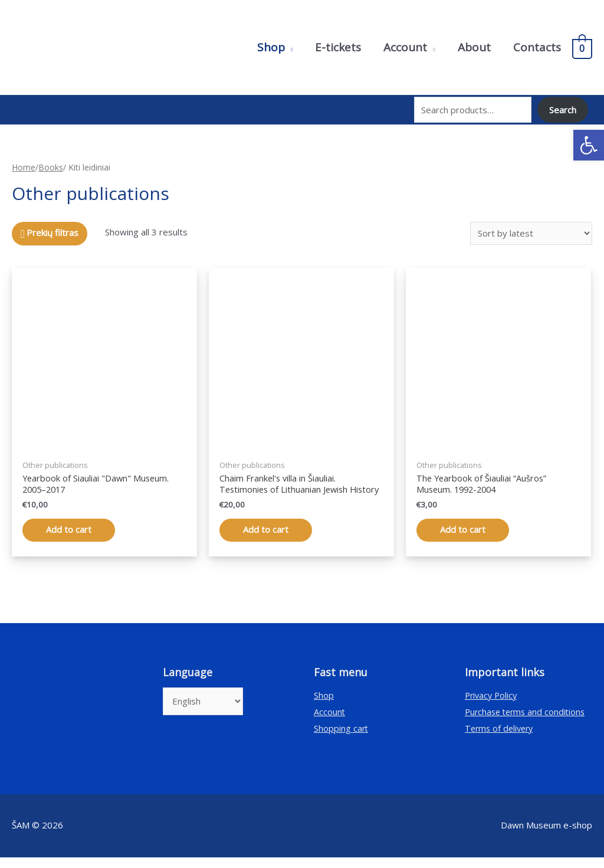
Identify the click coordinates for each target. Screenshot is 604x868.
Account (330, 722)
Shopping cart (342, 738)
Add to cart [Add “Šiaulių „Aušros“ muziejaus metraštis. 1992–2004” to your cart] (463, 528)
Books (51, 164)
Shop (324, 706)
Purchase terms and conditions (528, 722)
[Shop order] (531, 230)
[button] (589, 145)
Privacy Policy (493, 706)
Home (24, 164)
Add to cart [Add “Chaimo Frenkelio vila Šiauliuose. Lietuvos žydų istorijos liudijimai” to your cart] (266, 540)
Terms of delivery (501, 738)
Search (563, 108)
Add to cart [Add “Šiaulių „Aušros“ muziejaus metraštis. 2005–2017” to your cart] (69, 528)
